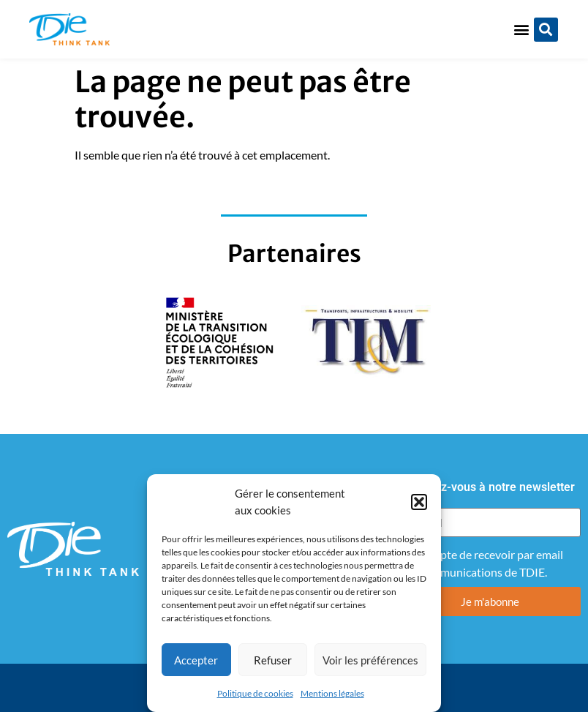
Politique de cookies (255, 693)
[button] (419, 502)
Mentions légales (332, 693)
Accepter (196, 660)
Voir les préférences (370, 660)
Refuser (273, 660)
